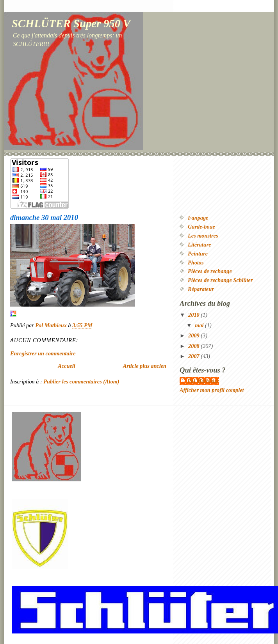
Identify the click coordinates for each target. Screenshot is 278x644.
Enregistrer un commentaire (43, 353)
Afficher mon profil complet (212, 390)
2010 (194, 315)
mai (200, 325)
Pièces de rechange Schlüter (220, 280)
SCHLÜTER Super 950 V (71, 24)
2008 (194, 346)
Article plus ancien (145, 366)
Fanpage (198, 218)
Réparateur (201, 289)
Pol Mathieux (203, 381)
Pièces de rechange (210, 271)
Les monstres (203, 236)
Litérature (200, 245)
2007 (194, 356)
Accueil (66, 366)
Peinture (198, 254)
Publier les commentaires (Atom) (81, 381)
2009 (194, 335)
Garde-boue (201, 227)
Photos (196, 263)
